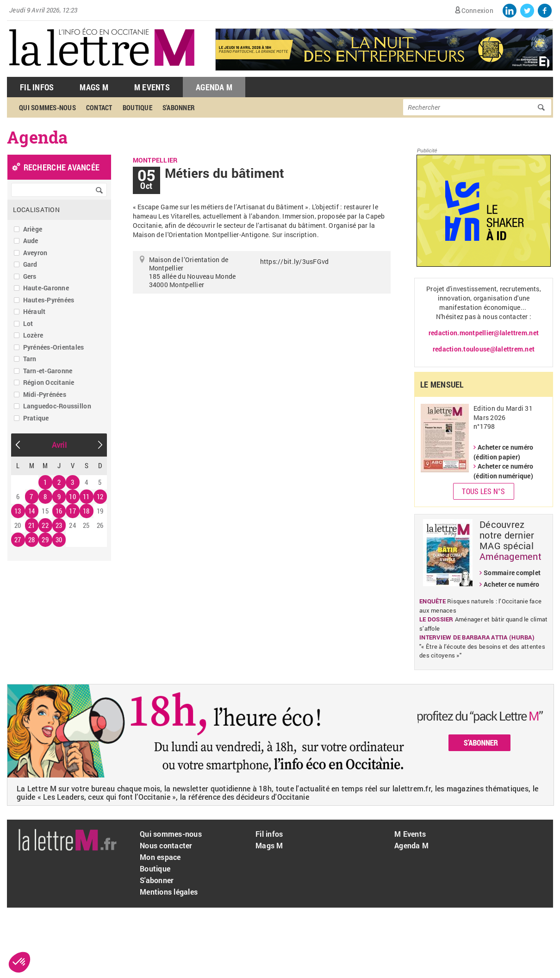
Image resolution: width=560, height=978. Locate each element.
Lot (28, 323)
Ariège (33, 229)
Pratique (36, 418)
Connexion (477, 10)
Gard (30, 264)
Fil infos (269, 834)
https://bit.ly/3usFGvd (295, 261)
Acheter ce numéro (511, 584)
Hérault (34, 311)
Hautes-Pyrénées (49, 300)
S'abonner (179, 107)
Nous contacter (166, 845)
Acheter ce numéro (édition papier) (503, 452)
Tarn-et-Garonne (48, 371)
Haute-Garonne (46, 288)
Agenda (37, 137)
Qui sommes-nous (47, 107)
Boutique (137, 107)
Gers (30, 276)
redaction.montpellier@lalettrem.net (484, 333)
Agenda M (214, 87)
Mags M (94, 87)
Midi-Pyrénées (45, 394)
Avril (59, 445)
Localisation (36, 210)
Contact (99, 107)
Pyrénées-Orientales (54, 347)
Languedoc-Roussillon (57, 406)
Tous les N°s (483, 491)
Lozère (33, 335)
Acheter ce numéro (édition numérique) (503, 471)
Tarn (30, 359)
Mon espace (160, 857)
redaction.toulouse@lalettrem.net (484, 349)
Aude (31, 241)
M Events (152, 87)
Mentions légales (169, 892)
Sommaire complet (512, 573)
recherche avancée (62, 167)
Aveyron (35, 253)
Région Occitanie (49, 382)
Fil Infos (37, 87)
